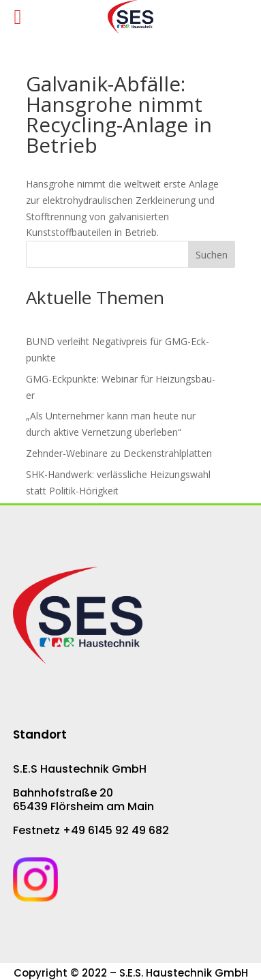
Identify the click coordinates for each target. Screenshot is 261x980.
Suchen (212, 255)
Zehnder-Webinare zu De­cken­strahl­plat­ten (119, 453)
